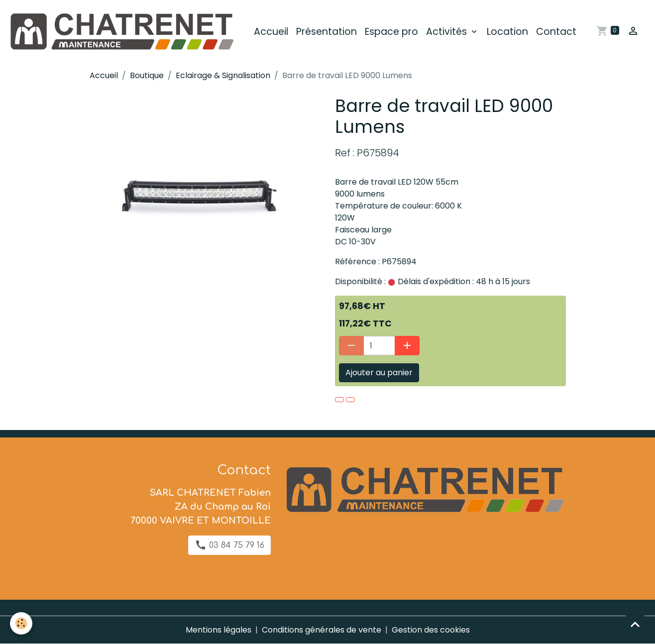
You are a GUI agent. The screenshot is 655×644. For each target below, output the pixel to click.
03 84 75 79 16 (229, 545)
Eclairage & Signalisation (223, 75)
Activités (448, 32)
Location (507, 32)
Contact (556, 32)
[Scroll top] (635, 624)
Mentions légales (218, 630)
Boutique (147, 75)
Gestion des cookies (431, 630)
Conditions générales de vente (322, 630)
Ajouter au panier (379, 373)
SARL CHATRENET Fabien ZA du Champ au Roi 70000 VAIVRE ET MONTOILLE (201, 507)
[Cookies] (21, 623)
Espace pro (391, 32)
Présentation (327, 32)
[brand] (123, 32)
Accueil (271, 32)
